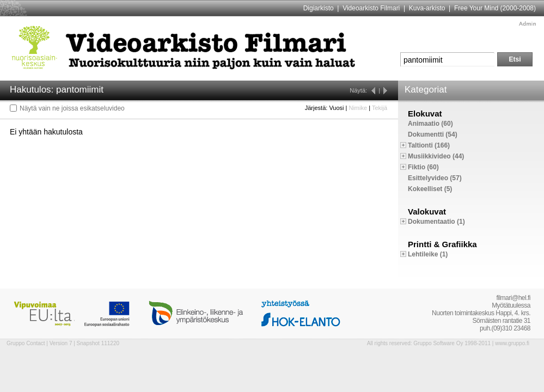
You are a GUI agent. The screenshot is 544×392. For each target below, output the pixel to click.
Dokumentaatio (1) (436, 222)
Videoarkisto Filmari (371, 8)
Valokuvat (427, 212)
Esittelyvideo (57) (435, 178)
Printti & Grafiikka (442, 244)
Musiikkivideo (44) (436, 156)
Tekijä (380, 108)
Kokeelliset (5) (430, 189)
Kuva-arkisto (427, 8)
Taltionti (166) (429, 145)
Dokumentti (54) (433, 134)
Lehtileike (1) (428, 254)
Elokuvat (425, 114)
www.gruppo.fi (512, 343)
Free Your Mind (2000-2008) (495, 8)
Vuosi (336, 108)
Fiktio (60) (423, 167)
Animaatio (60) (430, 124)
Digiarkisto (319, 8)
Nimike (358, 108)
